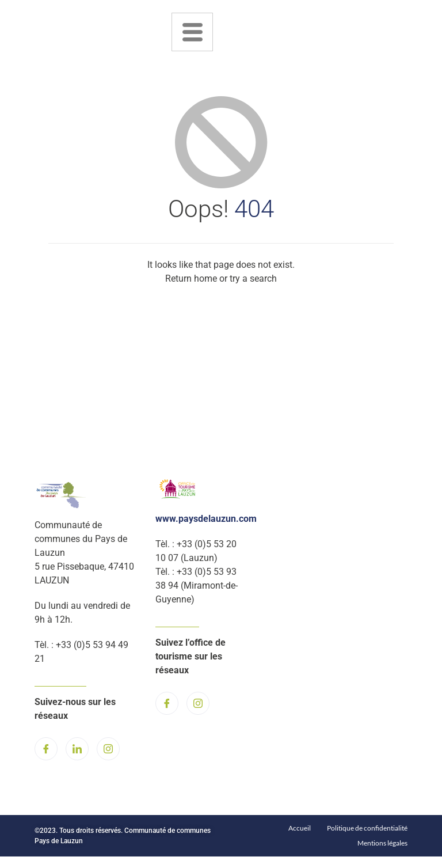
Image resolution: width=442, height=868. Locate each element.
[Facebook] (46, 749)
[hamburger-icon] (192, 32)
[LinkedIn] (77, 749)
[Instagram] (108, 749)
